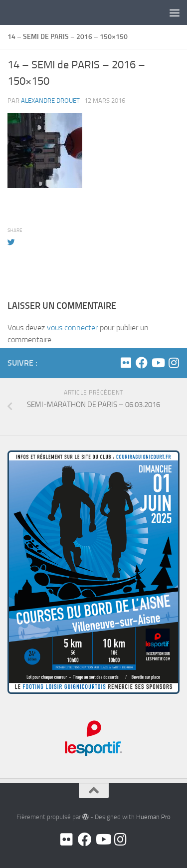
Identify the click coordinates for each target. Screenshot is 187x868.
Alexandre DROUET (50, 101)
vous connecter (72, 327)
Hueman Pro (153, 817)
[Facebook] (142, 363)
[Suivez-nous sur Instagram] (174, 363)
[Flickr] (126, 363)
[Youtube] (158, 363)
